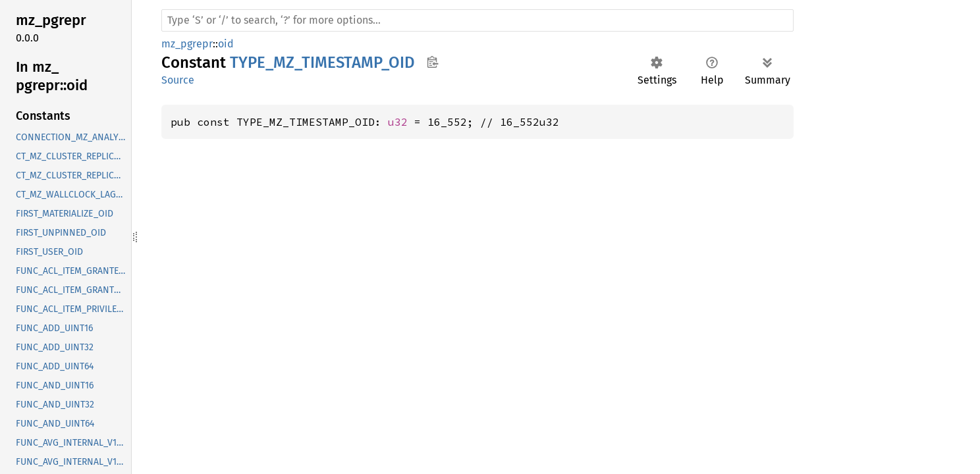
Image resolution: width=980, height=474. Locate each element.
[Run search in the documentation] (477, 20)
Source (178, 80)
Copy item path (432, 62)
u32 (398, 122)
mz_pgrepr (187, 44)
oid (226, 44)
